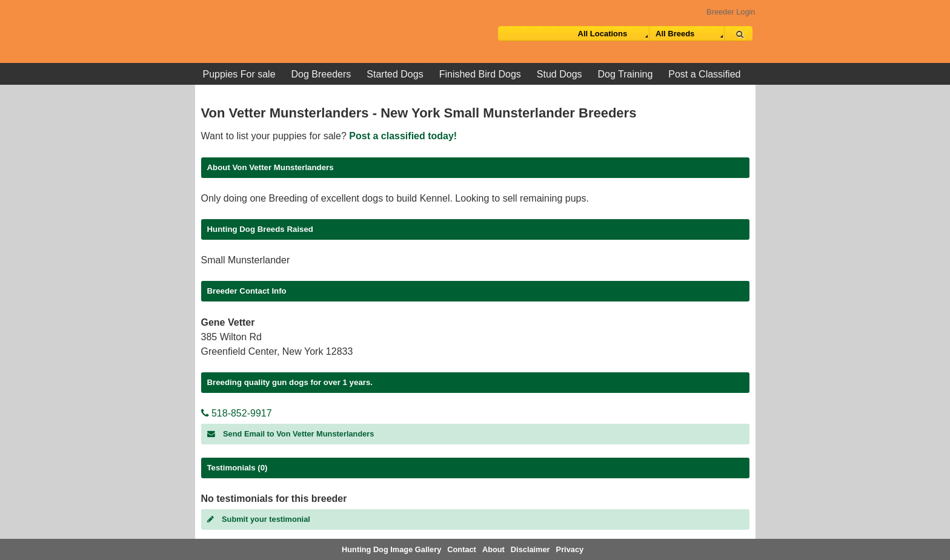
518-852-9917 (237, 413)
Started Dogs (395, 74)
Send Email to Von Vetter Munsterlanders (291, 434)
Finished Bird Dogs (480, 74)
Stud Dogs (560, 74)
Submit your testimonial (259, 519)
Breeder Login (731, 12)
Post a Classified (704, 74)
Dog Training (626, 74)
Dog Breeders (321, 74)
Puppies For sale (239, 74)
